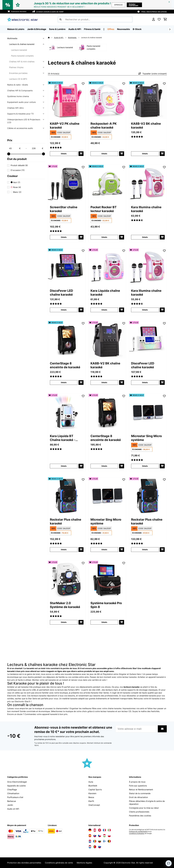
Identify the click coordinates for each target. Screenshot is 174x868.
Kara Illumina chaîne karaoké (146, 209)
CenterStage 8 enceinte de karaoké (65, 365)
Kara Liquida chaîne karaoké (105, 293)
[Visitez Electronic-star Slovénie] (100, 847)
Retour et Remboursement (141, 790)
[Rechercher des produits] (95, 19)
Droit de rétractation (138, 797)
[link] (67, 100)
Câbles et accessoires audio (20, 128)
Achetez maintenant (133, 5)
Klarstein (92, 793)
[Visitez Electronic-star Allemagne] (90, 830)
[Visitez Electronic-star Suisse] (100, 830)
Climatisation (13, 793)
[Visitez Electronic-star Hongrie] (104, 836)
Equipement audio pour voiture (21, 102)
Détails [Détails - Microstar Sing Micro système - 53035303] (104, 550)
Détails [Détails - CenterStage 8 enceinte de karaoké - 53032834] (104, 466)
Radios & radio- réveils (18, 85)
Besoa (91, 797)
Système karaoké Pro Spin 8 (106, 605)
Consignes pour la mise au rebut (144, 808)
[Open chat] (169, 863)
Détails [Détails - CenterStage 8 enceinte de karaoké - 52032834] (64, 382)
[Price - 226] (37, 148)
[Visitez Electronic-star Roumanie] (95, 841)
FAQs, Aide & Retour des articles (154, 12)
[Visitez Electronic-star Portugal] (95, 847)
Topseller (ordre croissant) (152, 74)
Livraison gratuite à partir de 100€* (50, 12)
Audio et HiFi (13, 809)
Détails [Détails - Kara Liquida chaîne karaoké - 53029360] (104, 310)
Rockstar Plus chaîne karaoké (66, 521)
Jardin (10, 805)
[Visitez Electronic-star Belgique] (109, 841)
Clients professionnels (139, 812)
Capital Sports (95, 790)
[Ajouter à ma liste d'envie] (83, 84)
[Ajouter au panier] (81, 154)
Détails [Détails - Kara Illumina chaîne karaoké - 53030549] (145, 310)
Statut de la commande (140, 793)
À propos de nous (137, 782)
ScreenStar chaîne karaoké (64, 209)
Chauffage (12, 790)
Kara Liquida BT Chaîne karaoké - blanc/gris (63, 438)
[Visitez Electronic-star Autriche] (95, 830)
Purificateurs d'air (15, 797)
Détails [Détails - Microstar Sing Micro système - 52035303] (145, 466)
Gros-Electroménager (17, 782)
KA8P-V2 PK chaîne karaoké (65, 126)
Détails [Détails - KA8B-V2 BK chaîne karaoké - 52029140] (145, 154)
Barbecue (12, 801)
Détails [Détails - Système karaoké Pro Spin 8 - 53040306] (104, 622)
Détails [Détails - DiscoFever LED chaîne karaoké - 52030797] (64, 310)
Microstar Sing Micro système (146, 438)
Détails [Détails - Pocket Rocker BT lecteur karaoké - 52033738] (104, 237)
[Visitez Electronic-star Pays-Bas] (90, 847)
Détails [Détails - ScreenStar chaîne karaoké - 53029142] (64, 237)
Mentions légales (84, 863)
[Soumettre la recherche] (61, 19)
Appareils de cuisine (16, 786)
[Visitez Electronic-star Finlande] (104, 841)
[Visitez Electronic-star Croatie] (90, 841)
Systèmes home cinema (18, 96)
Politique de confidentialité (138, 832)
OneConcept (94, 805)
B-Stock (137, 29)
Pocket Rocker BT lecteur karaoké (104, 209)
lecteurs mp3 (112, 690)
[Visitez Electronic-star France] (104, 830)
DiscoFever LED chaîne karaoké (61, 293)
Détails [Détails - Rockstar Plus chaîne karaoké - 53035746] (145, 550)
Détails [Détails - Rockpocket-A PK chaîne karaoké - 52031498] (104, 154)
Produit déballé (19, 165)
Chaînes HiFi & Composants (20, 91)
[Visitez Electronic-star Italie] (109, 830)
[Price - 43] (15, 148)
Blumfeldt (93, 786)
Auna (91, 782)
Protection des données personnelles (24, 863)
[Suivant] (170, 29)
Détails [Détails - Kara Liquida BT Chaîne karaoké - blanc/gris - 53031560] (64, 466)
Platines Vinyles (16, 67)
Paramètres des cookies (140, 816)
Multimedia (12, 38)
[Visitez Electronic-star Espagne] (90, 836)
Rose (16, 187)
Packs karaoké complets (22, 56)
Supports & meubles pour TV (20, 114)
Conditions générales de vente (59, 863)
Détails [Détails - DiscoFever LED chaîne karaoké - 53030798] (145, 382)
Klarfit (91, 801)
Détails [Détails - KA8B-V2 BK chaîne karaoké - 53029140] (104, 382)
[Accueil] (51, 38)
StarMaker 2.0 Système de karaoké (65, 605)
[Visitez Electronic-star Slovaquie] (95, 836)
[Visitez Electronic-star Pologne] (109, 836)
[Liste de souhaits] (159, 19)
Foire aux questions (138, 786)
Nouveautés (123, 29)
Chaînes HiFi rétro (15, 108)
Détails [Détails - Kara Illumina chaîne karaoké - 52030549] (145, 237)
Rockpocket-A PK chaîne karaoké (104, 126)
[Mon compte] (154, 19)
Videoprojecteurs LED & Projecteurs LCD (24, 121)
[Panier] (165, 19)
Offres (111, 29)
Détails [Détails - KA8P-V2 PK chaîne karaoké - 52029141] (64, 154)
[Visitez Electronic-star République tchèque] (100, 836)
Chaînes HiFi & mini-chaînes (22, 62)
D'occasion (18, 170)
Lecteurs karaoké (19, 50)
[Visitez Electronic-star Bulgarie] (100, 841)
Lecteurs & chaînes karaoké (22, 44)
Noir (15, 182)
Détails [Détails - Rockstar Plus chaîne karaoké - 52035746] (64, 550)
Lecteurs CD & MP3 (18, 79)
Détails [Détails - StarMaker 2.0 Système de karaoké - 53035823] (64, 622)
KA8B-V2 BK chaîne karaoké (146, 126)
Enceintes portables (18, 73)
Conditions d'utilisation (137, 833)
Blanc (16, 192)
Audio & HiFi (59, 38)
